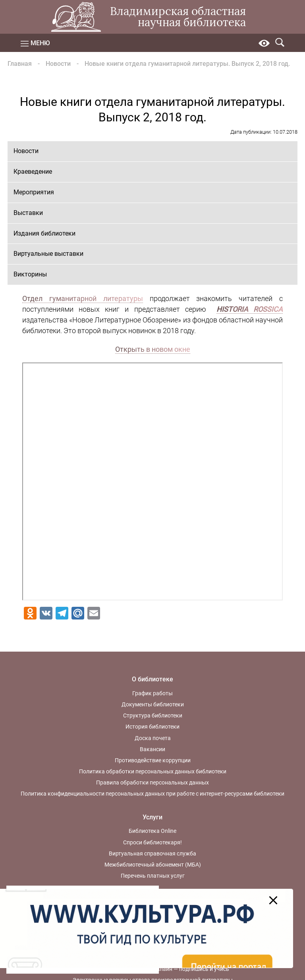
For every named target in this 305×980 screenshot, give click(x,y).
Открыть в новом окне (153, 349)
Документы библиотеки (153, 704)
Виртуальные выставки (48, 254)
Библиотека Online (152, 831)
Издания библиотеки (44, 233)
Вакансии (152, 749)
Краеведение (33, 172)
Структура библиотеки (153, 715)
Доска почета (153, 738)
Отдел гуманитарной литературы (83, 298)
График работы (152, 693)
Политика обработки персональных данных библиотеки (153, 771)
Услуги (152, 817)
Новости (58, 64)
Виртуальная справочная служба (152, 853)
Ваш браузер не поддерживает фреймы (153, 481)
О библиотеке (152, 679)
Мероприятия (34, 192)
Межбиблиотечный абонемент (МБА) (153, 865)
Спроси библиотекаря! (152, 842)
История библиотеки (152, 727)
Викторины (30, 274)
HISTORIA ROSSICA (250, 309)
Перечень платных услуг (153, 876)
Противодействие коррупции (153, 760)
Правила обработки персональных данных (152, 782)
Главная (20, 64)
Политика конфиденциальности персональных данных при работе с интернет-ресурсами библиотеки (152, 794)
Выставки (28, 213)
